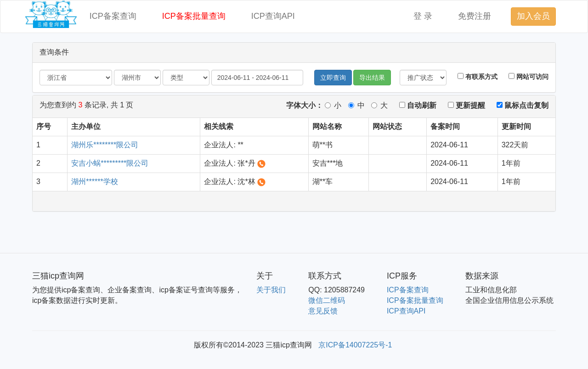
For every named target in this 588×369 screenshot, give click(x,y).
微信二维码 (327, 300)
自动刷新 (418, 105)
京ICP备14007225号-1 (355, 345)
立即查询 (333, 78)
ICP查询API (273, 16)
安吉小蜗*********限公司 (110, 163)
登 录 (423, 16)
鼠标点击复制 (523, 105)
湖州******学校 (94, 182)
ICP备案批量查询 (194, 16)
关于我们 (271, 290)
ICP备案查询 (113, 16)
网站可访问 (529, 77)
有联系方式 (478, 77)
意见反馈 (323, 311)
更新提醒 (466, 105)
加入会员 (533, 16)
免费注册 (475, 16)
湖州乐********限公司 (105, 145)
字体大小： (305, 105)
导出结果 (372, 78)
